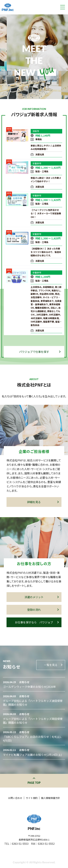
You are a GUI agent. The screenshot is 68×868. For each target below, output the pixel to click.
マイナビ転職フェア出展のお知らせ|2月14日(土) (32, 755)
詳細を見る (43, 502)
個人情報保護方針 (50, 798)
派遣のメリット (41, 597)
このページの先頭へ (34, 779)
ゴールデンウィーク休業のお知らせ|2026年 (29, 687)
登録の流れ (43, 610)
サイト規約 (32, 798)
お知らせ (24, 682)
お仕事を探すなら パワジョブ (37, 622)
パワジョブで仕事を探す (40, 352)
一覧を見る (53, 665)
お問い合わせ (15, 798)
